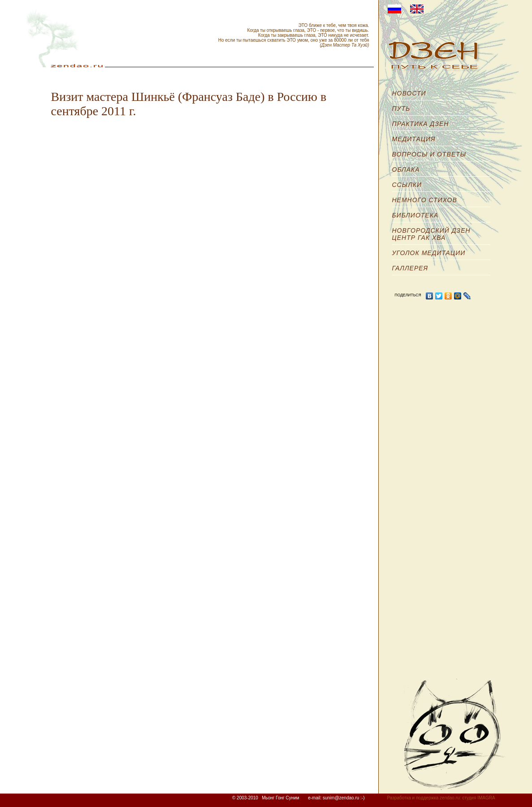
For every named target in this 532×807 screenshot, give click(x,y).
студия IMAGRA (478, 798)
